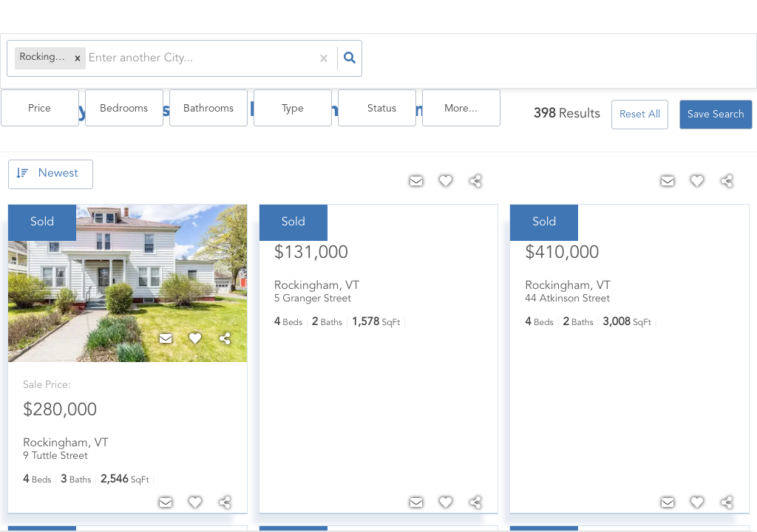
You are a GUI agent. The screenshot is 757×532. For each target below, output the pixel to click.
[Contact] (166, 335)
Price (332, 60)
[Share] (225, 335)
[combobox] (84, 59)
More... (714, 60)
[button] (72, 59)
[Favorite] (195, 335)
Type (561, 60)
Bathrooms (485, 60)
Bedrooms (408, 60)
